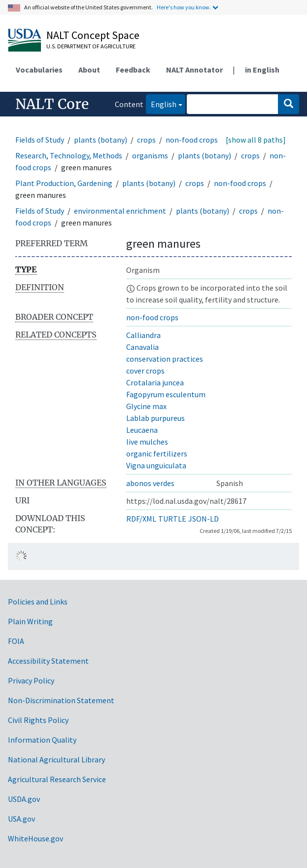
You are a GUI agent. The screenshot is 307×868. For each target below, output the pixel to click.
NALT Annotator (194, 70)
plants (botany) (101, 140)
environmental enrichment (120, 211)
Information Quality (42, 740)
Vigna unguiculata (156, 465)
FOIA (16, 641)
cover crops (145, 371)
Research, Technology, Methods (69, 155)
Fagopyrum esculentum (166, 394)
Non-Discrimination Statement (61, 700)
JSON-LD (204, 519)
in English (262, 70)
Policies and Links (38, 602)
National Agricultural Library (56, 759)
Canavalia (142, 347)
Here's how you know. (184, 7)
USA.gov (21, 819)
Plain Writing (30, 621)
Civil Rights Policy (38, 720)
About (89, 70)
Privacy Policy (31, 680)
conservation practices (165, 359)
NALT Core (52, 104)
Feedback (133, 70)
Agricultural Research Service (57, 779)
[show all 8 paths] (256, 140)
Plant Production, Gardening (64, 183)
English (161, 103)
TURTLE (172, 519)
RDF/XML (141, 519)
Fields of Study (40, 140)
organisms (150, 155)
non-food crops (192, 140)
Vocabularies (39, 70)
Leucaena (142, 430)
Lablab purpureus (155, 418)
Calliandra (143, 335)
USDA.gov (24, 799)
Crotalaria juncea (155, 382)
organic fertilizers (157, 453)
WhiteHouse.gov (35, 838)
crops (146, 140)
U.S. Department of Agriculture (91, 46)
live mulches (147, 442)
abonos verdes (150, 483)
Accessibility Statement (48, 661)
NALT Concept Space (93, 35)
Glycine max (146, 406)
